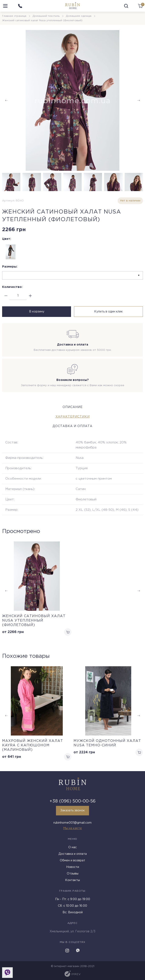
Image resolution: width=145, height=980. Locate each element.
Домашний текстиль (46, 16)
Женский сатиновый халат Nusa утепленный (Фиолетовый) (34, 621)
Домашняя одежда (79, 16)
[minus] (6, 296)
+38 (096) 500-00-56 (73, 801)
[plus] (30, 296)
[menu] (5, 6)
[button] (139, 100)
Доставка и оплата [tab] (72, 426)
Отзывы (73, 874)
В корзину (37, 312)
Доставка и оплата (73, 854)
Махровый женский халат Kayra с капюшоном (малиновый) (33, 745)
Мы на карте (72, 828)
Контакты (72, 880)
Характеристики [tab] (73, 417)
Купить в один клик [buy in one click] (108, 312)
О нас (72, 847)
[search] (126, 6)
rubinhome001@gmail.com (72, 823)
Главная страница (14, 16)
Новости (73, 867)
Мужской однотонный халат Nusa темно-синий (107, 743)
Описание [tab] (73, 407)
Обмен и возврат (72, 861)
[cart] (140, 6)
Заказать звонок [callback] (72, 811)
